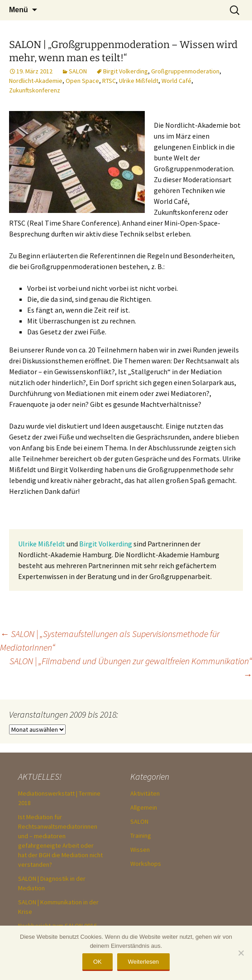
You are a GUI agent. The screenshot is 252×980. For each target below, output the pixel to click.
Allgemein (144, 807)
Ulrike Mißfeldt (139, 81)
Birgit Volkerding (126, 71)
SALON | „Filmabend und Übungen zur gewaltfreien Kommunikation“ (131, 668)
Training (141, 835)
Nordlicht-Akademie (36, 81)
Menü (19, 10)
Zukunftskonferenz (35, 90)
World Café (176, 81)
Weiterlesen (143, 962)
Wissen (140, 850)
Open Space (82, 81)
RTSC (109, 81)
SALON (78, 71)
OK (97, 962)
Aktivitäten (145, 793)
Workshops (146, 864)
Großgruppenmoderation (185, 71)
